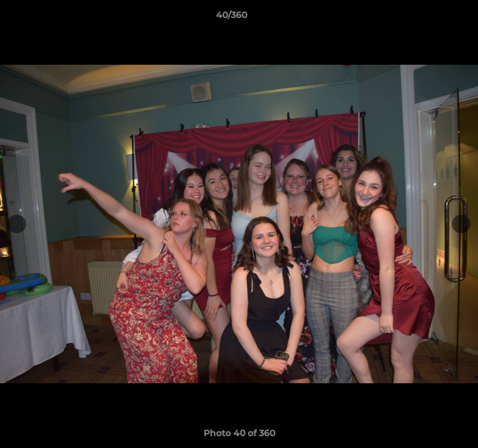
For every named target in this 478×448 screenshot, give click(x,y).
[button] (433, 18)
